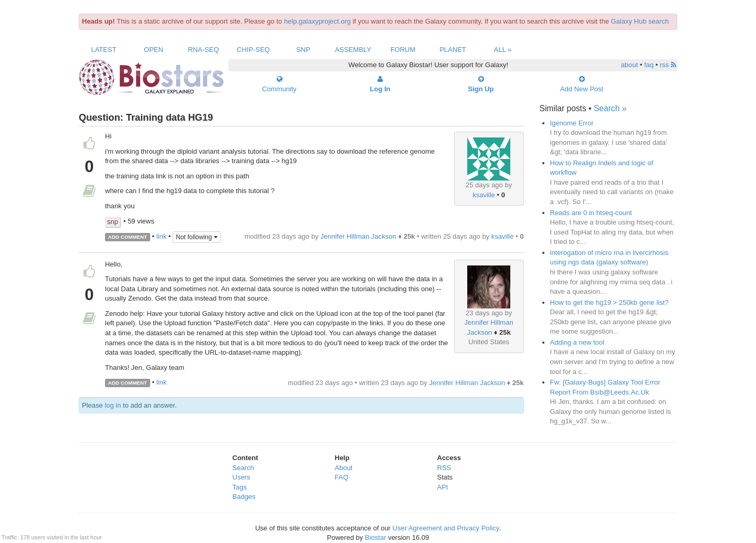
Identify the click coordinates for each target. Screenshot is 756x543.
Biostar (375, 537)
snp (113, 222)
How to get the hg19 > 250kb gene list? (610, 302)
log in (113, 405)
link (162, 236)
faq (649, 65)
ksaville (484, 195)
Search (243, 468)
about (630, 65)
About (344, 468)
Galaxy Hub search (640, 21)
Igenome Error (572, 123)
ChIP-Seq (253, 50)
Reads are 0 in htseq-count (591, 213)
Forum (403, 50)
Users (241, 477)
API (443, 487)
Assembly (353, 50)
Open (154, 50)
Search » (610, 108)
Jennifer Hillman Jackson (358, 236)
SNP (303, 50)
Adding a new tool (577, 342)
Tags (240, 487)
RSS (444, 468)
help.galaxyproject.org (317, 21)
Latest (103, 50)
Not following (197, 237)
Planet (453, 50)
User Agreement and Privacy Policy (446, 528)
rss (668, 65)
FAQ (342, 477)
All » (503, 50)
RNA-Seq (203, 50)
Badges (244, 497)
